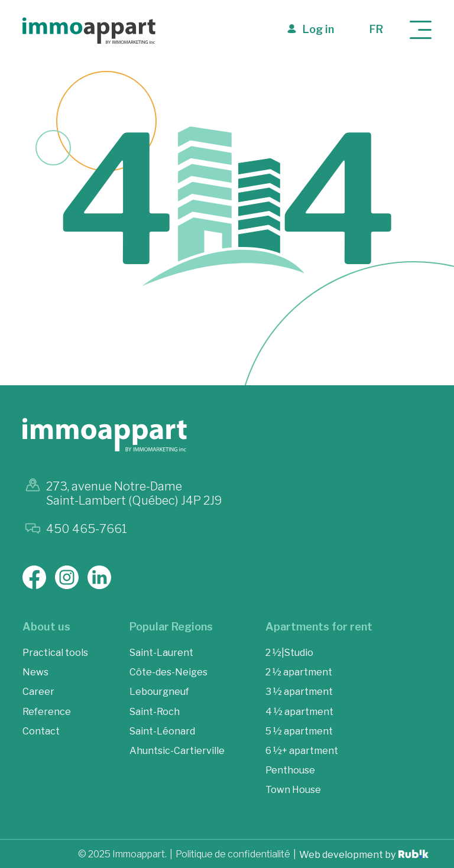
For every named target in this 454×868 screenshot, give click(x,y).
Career (38, 692)
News (35, 672)
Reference (47, 712)
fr (376, 29)
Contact (41, 731)
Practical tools (55, 653)
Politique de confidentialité (233, 855)
